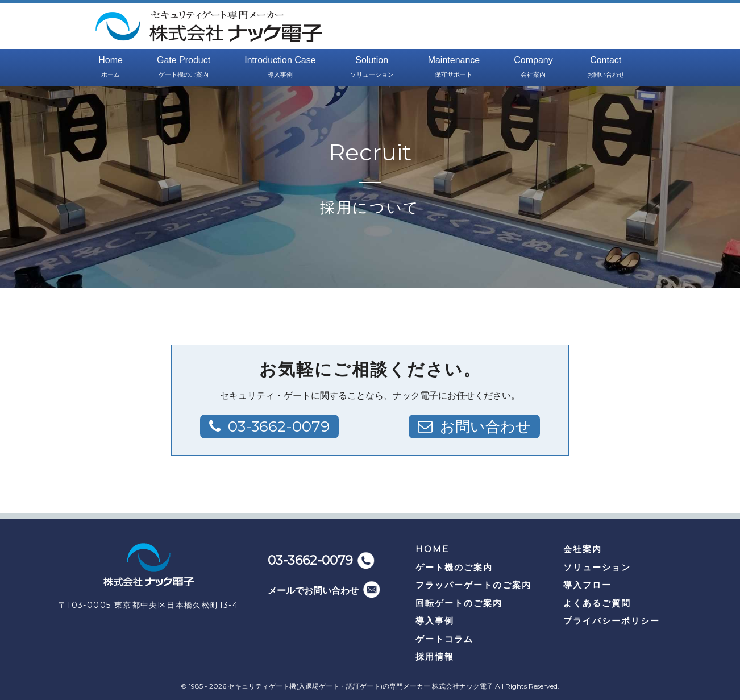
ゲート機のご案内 (454, 567)
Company (533, 68)
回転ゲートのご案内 (459, 603)
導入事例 (435, 621)
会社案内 (583, 549)
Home (111, 68)
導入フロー (587, 585)
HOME (432, 549)
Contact (606, 68)
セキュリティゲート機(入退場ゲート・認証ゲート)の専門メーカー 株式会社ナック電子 (361, 686)
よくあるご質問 (597, 603)
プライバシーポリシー (612, 621)
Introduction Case (280, 68)
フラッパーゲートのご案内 (473, 585)
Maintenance (454, 68)
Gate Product (184, 68)
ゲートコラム (444, 639)
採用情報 (435, 656)
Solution (372, 68)
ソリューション (597, 567)
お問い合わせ (485, 426)
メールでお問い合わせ (313, 591)
